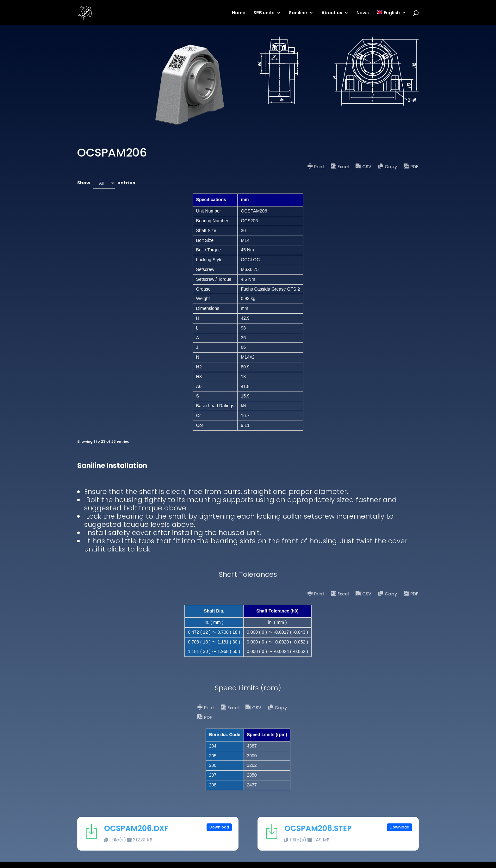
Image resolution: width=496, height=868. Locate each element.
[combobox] (104, 183)
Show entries (106, 183)
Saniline (298, 13)
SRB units (264, 13)
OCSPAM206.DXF (136, 828)
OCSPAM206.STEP (318, 828)
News (363, 13)
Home (239, 13)
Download (219, 827)
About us (332, 13)
